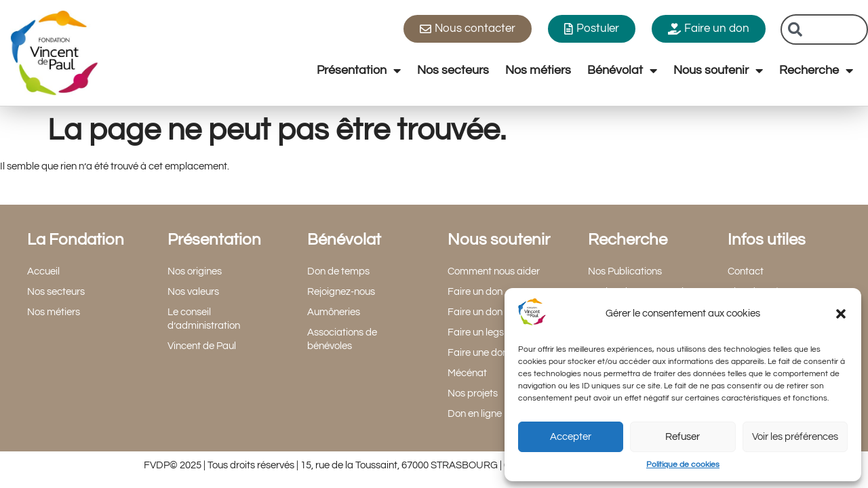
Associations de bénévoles (342, 339)
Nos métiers (538, 70)
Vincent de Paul (202, 346)
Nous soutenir (718, 70)
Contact (746, 271)
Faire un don (475, 292)
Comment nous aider (494, 271)
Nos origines (195, 271)
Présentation (359, 70)
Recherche (816, 70)
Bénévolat (622, 70)
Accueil (43, 271)
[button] (841, 314)
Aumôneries (334, 312)
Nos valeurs (193, 292)
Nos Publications (625, 271)
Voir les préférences (795, 437)
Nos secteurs (453, 70)
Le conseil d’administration (204, 319)
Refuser (683, 437)
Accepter (571, 437)
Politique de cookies (683, 465)
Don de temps (338, 271)
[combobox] (824, 29)
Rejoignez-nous (341, 292)
